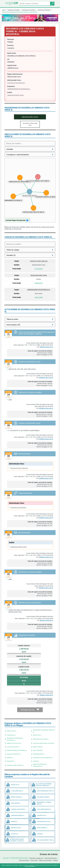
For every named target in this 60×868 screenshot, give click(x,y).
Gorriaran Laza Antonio (18, 507)
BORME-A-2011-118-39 (46, 378)
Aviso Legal (34, 860)
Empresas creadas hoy (36, 858)
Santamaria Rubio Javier (16, 95)
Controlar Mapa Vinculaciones (16, 220)
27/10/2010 (39, 269)
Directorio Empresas (51, 858)
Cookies (55, 860)
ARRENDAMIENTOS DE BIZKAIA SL (19, 89)
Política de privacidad (45, 860)
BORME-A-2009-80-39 (46, 620)
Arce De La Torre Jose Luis (16, 83)
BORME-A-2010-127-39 (46, 557)
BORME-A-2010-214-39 (46, 439)
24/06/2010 (39, 283)
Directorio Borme (24, 860)
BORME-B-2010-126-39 (46, 588)
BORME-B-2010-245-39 (46, 408)
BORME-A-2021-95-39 (46, 347)
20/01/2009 (39, 297)
